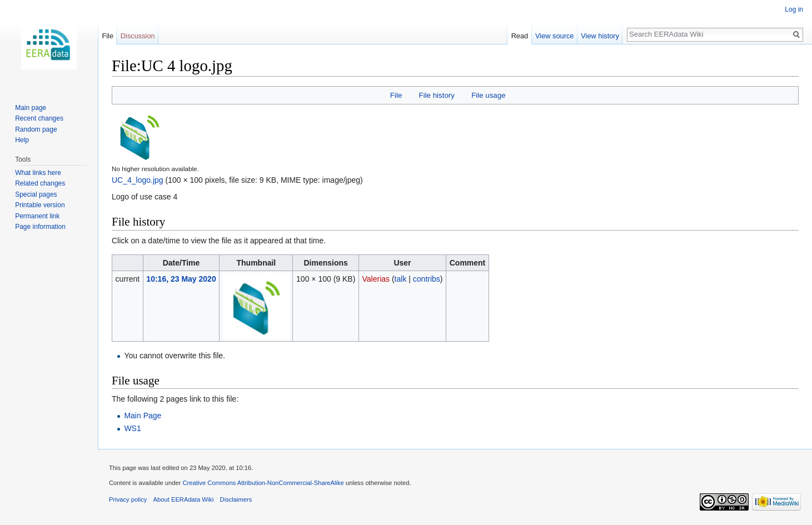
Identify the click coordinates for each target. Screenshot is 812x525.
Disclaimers (236, 499)
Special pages (36, 194)
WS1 (132, 428)
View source (554, 36)
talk (401, 279)
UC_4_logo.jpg (138, 180)
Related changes (40, 183)
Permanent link (37, 216)
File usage (488, 95)
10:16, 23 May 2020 (181, 279)
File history (437, 95)
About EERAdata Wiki (184, 499)
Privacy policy (128, 499)
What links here (38, 173)
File (396, 95)
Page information (40, 227)
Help (22, 140)
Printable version (40, 205)
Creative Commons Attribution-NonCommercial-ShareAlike (263, 483)
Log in (794, 9)
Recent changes (39, 118)
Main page (31, 108)
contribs (427, 279)
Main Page (143, 416)
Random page (36, 129)
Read (520, 36)
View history (600, 36)
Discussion (138, 36)
